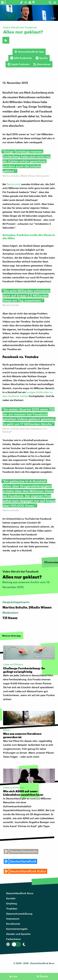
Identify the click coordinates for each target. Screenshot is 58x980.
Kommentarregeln (17, 929)
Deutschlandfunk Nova (20, 893)
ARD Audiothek (21, 58)
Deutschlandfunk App (29, 52)
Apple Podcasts (18, 64)
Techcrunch (14, 184)
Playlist (44, 976)
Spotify (42, 58)
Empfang (12, 903)
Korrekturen (13, 924)
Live (15, 976)
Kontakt (11, 898)
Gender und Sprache (18, 934)
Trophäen (12, 908)
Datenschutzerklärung (19, 914)
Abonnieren (42, 64)
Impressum (13, 919)
